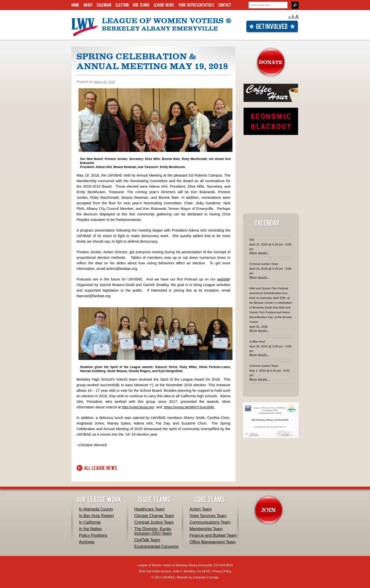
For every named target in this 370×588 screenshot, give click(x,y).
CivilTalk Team (147, 540)
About (88, 5)
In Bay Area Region (96, 516)
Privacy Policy (222, 571)
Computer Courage (206, 577)
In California (90, 522)
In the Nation (90, 529)
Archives (87, 542)
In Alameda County (96, 509)
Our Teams (141, 5)
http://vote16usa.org (138, 407)
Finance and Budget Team (213, 535)
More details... (260, 253)
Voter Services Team (208, 516)
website (223, 279)
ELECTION (122, 5)
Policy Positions (93, 535)
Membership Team (206, 529)
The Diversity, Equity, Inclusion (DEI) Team (153, 531)
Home (75, 5)
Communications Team (210, 522)
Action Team (201, 509)
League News (164, 5)
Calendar (104, 5)
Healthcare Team (150, 509)
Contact (225, 5)
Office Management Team (213, 542)
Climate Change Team (154, 516)
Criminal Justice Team (154, 522)
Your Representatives (196, 5)
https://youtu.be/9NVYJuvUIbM (189, 407)
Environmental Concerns (156, 547)
